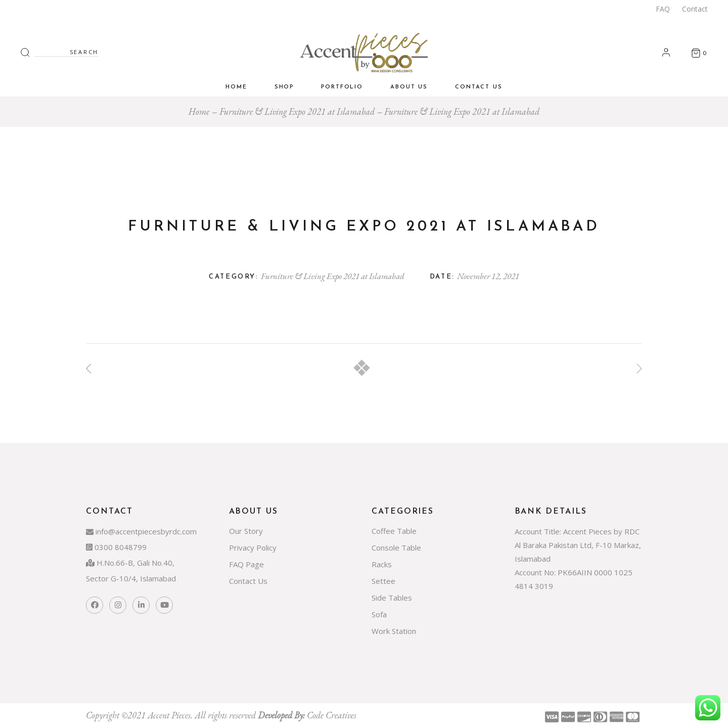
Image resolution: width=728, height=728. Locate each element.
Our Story (246, 531)
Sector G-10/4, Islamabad (131, 578)
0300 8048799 (116, 547)
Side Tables (392, 598)
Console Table (396, 548)
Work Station (394, 631)
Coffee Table (394, 531)
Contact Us (248, 581)
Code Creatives (332, 715)
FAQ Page (246, 564)
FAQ (663, 9)
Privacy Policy (253, 548)
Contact (695, 9)
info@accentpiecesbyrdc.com (141, 531)
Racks (382, 564)
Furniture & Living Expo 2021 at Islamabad (333, 276)
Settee (383, 581)
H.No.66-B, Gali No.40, (130, 563)
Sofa (379, 614)
